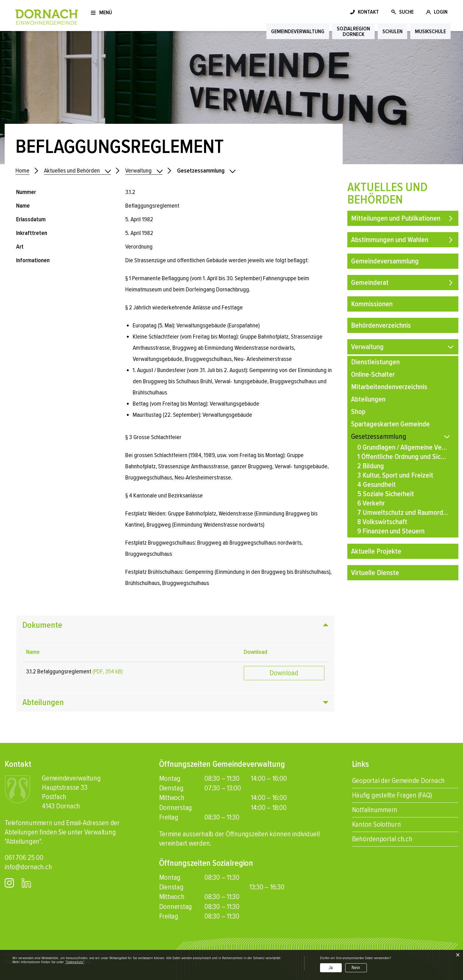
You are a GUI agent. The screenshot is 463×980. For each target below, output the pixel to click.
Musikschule (430, 31)
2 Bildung (371, 466)
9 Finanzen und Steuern (391, 531)
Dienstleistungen (375, 362)
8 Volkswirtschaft (382, 522)
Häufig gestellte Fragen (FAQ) (392, 795)
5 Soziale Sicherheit (386, 494)
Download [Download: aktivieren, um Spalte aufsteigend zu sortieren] (256, 652)
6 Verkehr (371, 503)
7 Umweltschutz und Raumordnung (403, 512)
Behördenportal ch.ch (382, 839)
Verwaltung (367, 347)
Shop (358, 412)
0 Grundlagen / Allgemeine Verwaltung (403, 447)
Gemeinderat (370, 283)
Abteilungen (368, 399)
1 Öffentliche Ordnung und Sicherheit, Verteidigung (403, 457)
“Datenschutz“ (75, 962)
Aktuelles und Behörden (387, 193)
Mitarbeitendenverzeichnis (389, 387)
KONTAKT (368, 12)
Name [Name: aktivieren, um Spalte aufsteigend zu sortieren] (33, 652)
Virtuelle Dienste (375, 573)
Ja (331, 968)
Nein (356, 968)
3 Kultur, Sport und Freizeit (395, 475)
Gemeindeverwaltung (298, 31)
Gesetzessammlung (397, 436)
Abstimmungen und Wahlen (390, 240)
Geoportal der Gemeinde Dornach (398, 781)
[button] (144, 171)
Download (284, 673)
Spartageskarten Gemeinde (390, 424)
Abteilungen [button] (43, 702)
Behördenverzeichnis (381, 325)
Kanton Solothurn (376, 824)
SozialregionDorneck (353, 31)
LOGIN (441, 12)
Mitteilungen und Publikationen (396, 218)
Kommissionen (372, 304)
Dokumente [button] (42, 625)
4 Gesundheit (376, 485)
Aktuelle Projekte (376, 551)
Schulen (392, 31)
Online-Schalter (373, 374)
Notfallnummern (375, 810)
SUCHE (406, 12)
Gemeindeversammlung (385, 261)
